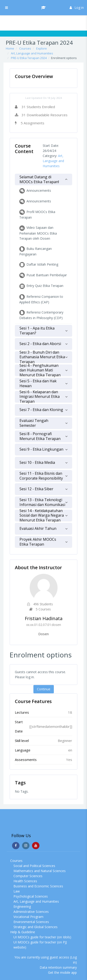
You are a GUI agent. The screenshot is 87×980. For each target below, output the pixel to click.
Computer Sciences (28, 876)
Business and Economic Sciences (38, 886)
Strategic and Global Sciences (35, 927)
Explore (42, 48)
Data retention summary (58, 967)
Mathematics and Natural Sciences (40, 871)
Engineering (22, 906)
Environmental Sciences (31, 922)
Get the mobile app (62, 972)
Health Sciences (25, 881)
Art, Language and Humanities (32, 53)
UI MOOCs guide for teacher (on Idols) (42, 937)
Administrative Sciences (31, 912)
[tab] (43, 179)
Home (10, 48)
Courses (25, 48)
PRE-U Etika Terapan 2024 (29, 58)
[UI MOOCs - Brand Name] (44, 8)
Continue (44, 689)
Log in (77, 8)
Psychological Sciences (31, 896)
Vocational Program (28, 917)
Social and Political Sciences (34, 866)
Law (17, 891)
